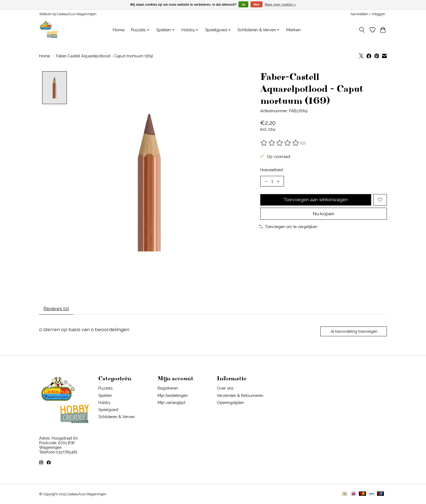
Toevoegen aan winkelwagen (316, 200)
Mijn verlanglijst (171, 403)
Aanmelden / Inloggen (368, 14)
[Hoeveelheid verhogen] (278, 181)
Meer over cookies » (281, 5)
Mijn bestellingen (173, 396)
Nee (256, 5)
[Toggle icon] (362, 30)
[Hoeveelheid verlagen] (266, 181)
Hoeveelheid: (272, 170)
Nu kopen (323, 214)
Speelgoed (108, 410)
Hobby (104, 403)
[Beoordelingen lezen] (280, 143)
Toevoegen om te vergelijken (288, 227)
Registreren (168, 389)
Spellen (105, 396)
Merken (294, 30)
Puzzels (105, 389)
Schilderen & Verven (117, 417)
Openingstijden (230, 403)
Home (119, 30)
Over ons (225, 389)
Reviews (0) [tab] (57, 309)
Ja (243, 5)
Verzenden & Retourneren (240, 396)
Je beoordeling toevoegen (353, 332)
